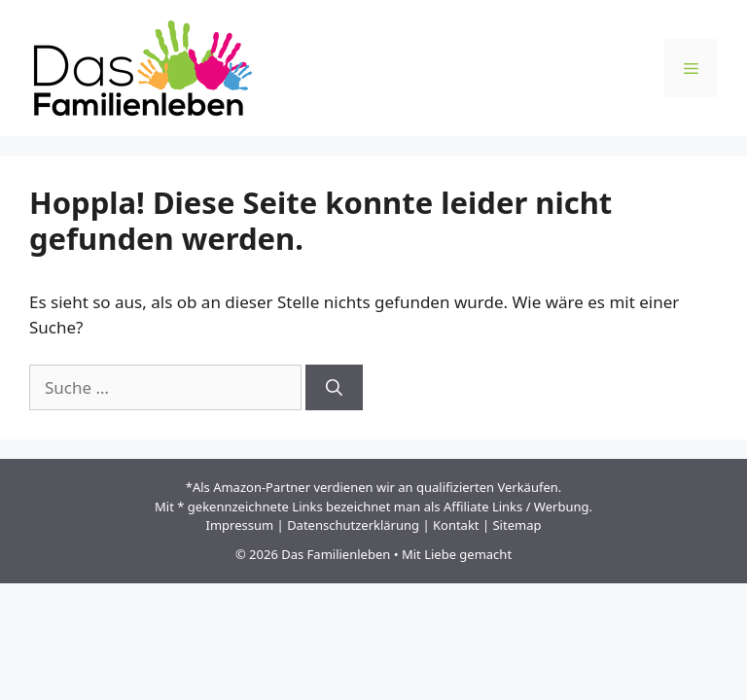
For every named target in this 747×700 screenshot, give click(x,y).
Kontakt (456, 525)
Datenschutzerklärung (353, 525)
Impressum (240, 525)
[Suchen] (334, 388)
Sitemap (516, 525)
